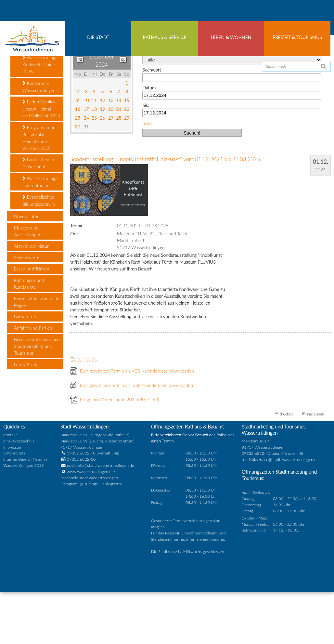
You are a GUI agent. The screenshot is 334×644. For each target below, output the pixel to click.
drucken (286, 466)
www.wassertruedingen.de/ (91, 524)
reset (147, 175)
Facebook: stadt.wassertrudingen (89, 530)
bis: (146, 158)
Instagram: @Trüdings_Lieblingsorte (91, 536)
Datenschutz (14, 505)
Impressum (13, 499)
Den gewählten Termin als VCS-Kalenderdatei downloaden (137, 423)
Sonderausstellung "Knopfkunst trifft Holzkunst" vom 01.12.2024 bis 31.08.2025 (165, 211)
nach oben (316, 466)
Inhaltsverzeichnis (19, 493)
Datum (149, 140)
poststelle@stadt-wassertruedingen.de (101, 518)
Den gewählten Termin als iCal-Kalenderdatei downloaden (136, 437)
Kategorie (152, 105)
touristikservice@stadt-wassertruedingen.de (280, 512)
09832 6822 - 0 (78, 505)
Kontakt (10, 487)
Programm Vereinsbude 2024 (120, 452)
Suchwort (152, 122)
